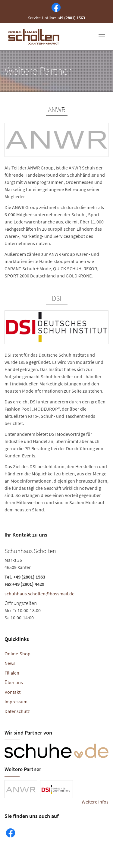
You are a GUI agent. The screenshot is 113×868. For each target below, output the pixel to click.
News (10, 663)
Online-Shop (17, 654)
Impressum (16, 702)
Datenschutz (17, 711)
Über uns (14, 682)
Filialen (12, 673)
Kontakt (13, 692)
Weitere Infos (95, 802)
